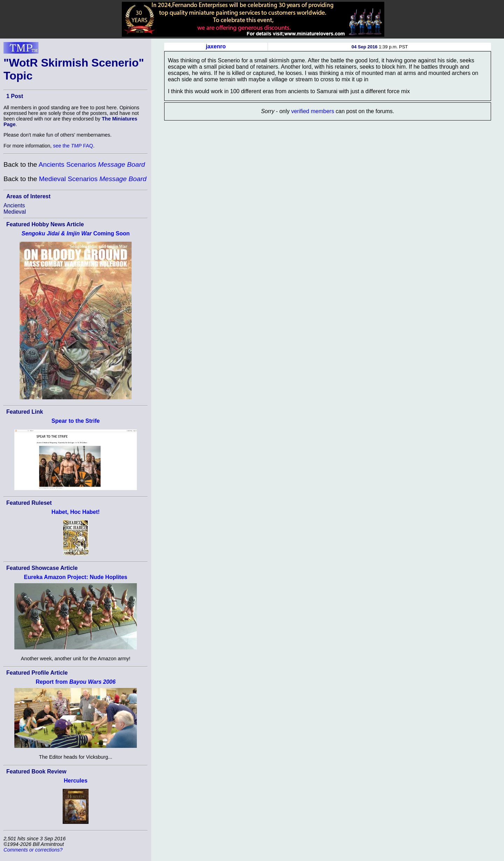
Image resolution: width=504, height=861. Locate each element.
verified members (313, 111)
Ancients (14, 205)
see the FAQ (73, 146)
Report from (76, 682)
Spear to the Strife (76, 421)
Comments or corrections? (33, 850)
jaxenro (216, 46)
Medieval (15, 212)
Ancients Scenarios (92, 164)
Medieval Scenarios (93, 179)
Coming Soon (75, 233)
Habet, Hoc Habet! (76, 512)
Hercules (76, 781)
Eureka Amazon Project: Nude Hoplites (75, 577)
